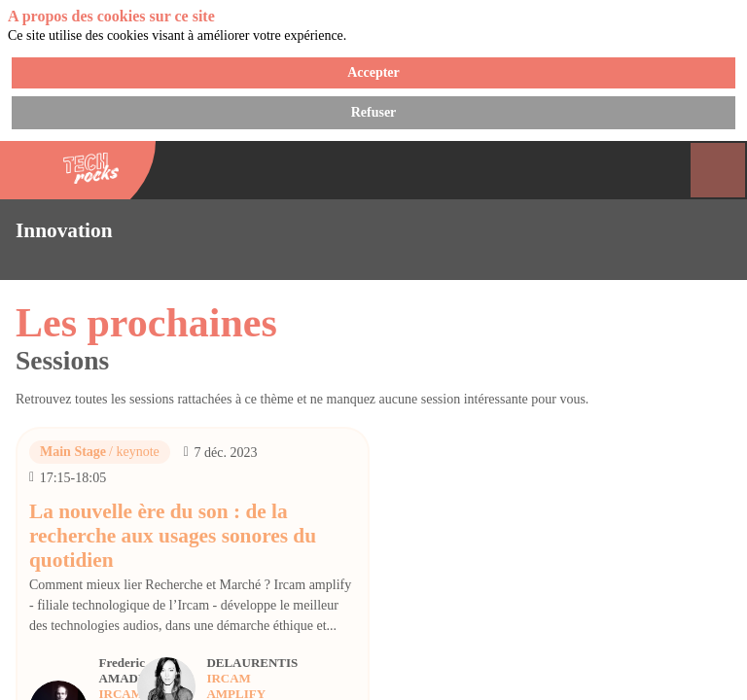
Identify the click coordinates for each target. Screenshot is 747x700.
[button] (29, 29)
